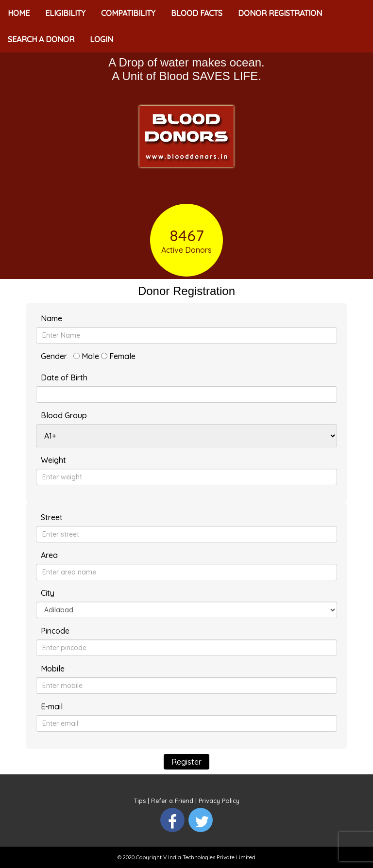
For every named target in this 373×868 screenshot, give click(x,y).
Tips (140, 801)
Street (52, 517)
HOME (19, 13)
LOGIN (102, 39)
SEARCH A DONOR (41, 39)
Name (51, 318)
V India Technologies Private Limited (209, 857)
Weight (53, 460)
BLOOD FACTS (197, 13)
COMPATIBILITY (128, 13)
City (48, 593)
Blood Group (64, 415)
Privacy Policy (219, 801)
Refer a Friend (172, 801)
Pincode (55, 631)
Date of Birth (64, 377)
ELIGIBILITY (65, 13)
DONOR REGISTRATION (280, 13)
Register (186, 762)
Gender (54, 356)
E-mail (52, 706)
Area (49, 555)
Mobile (53, 669)
